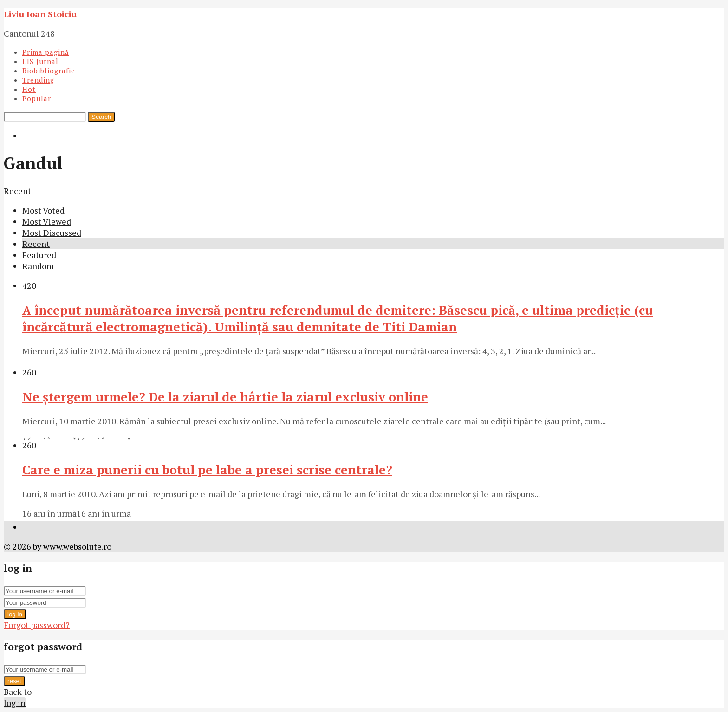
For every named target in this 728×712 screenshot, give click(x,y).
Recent (36, 244)
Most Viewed (47, 221)
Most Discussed (52, 233)
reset (14, 681)
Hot (29, 89)
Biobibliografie (49, 71)
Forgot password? (37, 625)
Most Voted (43, 210)
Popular (37, 98)
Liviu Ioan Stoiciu (40, 14)
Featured (39, 255)
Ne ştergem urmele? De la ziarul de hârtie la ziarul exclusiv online (225, 397)
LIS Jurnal (40, 61)
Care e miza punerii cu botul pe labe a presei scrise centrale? (207, 470)
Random (38, 266)
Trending (38, 80)
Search (101, 117)
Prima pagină (46, 52)
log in (15, 614)
